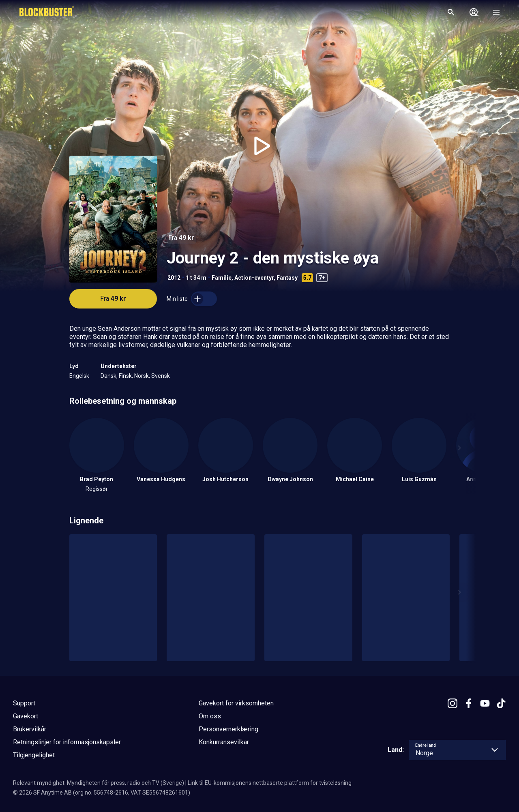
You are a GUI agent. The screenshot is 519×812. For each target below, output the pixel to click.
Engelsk (79, 376)
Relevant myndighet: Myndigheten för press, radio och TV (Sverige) (99, 783)
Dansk (108, 376)
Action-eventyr (254, 278)
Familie (222, 278)
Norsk (142, 376)
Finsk (125, 376)
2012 (174, 278)
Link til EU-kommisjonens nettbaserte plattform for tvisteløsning (270, 783)
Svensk (161, 376)
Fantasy (287, 278)
